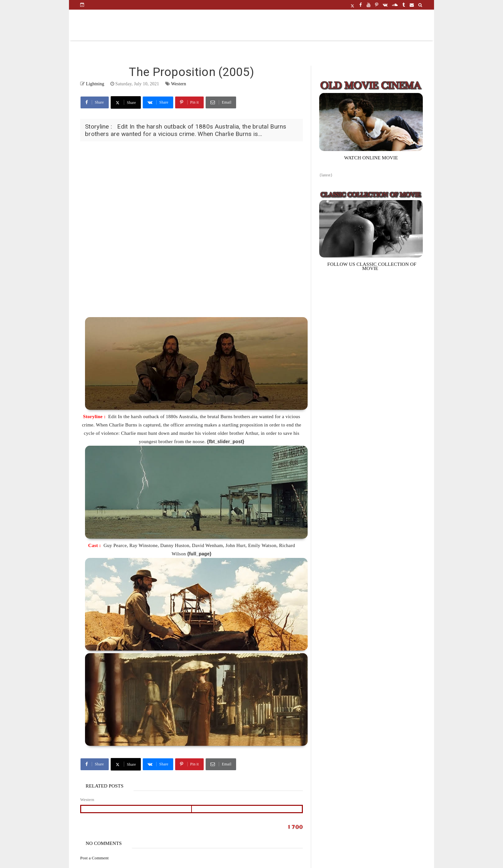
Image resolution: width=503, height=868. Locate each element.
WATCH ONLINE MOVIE (371, 158)
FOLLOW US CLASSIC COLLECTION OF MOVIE (372, 266)
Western (179, 84)
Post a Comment (94, 858)
